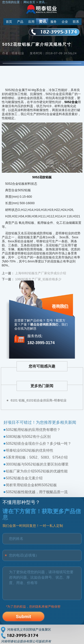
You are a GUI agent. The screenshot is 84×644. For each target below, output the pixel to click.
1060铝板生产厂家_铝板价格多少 (38, 279)
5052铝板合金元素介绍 (24, 478)
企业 (65, 22)
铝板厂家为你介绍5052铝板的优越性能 (37, 471)
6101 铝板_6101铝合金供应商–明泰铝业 (39, 400)
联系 (76, 22)
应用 (31, 22)
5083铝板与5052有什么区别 (28, 437)
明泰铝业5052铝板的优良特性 (30, 450)
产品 (20, 22)
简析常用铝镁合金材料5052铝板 (31, 485)
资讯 (43, 22)
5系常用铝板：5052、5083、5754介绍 (37, 457)
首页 (9, 22)
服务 (54, 22)
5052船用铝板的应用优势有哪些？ (33, 430)
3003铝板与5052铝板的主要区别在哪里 (37, 464)
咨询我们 (60, 306)
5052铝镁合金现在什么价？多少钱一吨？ (39, 444)
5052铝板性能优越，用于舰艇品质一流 (37, 492)
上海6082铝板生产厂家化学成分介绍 (40, 273)
